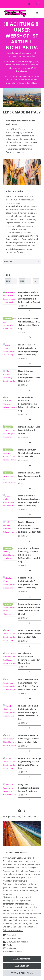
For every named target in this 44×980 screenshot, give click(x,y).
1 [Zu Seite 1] (20, 811)
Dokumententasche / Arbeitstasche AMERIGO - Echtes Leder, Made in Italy (29, 323)
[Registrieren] (21, 4)
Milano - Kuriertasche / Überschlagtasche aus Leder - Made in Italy (29, 739)
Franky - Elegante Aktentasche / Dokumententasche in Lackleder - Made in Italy (29, 527)
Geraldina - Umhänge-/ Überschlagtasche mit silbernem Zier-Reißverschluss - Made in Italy (30, 555)
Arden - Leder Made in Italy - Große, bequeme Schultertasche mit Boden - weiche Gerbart (29, 297)
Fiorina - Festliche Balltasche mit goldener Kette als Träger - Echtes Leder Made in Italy (29, 501)
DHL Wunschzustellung (17, 942)
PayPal (10, 945)
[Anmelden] (12, 4)
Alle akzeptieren (22, 959)
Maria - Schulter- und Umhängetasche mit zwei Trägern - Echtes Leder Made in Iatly (28, 684)
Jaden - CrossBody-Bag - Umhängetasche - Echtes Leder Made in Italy (30, 634)
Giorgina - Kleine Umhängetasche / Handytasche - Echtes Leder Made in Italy (28, 583)
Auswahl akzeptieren (22, 973)
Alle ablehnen (22, 966)
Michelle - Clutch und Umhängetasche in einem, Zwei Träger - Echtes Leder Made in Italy (28, 712)
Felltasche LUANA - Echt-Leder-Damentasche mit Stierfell (29, 476)
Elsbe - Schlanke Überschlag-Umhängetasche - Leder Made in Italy (29, 376)
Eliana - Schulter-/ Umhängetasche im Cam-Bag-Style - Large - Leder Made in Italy (29, 350)
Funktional (12, 948)
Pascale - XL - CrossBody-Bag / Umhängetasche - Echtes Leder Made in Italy (29, 763)
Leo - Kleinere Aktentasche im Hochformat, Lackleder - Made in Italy (29, 658)
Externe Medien (14, 939)
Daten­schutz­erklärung (13, 930)
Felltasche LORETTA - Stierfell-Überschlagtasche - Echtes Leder (29, 453)
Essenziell (11, 935)
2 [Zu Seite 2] (24, 811)
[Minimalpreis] (14, 281)
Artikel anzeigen (30, 311)
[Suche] (29, 4)
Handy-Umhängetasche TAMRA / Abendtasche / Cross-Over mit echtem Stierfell (29, 609)
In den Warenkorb (30, 337)
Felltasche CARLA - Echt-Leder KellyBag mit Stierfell (29, 430)
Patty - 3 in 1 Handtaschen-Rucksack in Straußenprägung (29, 788)
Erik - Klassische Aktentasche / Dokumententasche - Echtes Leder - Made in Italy (28, 404)
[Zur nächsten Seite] (32, 811)
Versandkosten (29, 816)
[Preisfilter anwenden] (36, 281)
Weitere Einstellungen (12, 952)
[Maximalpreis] (28, 281)
